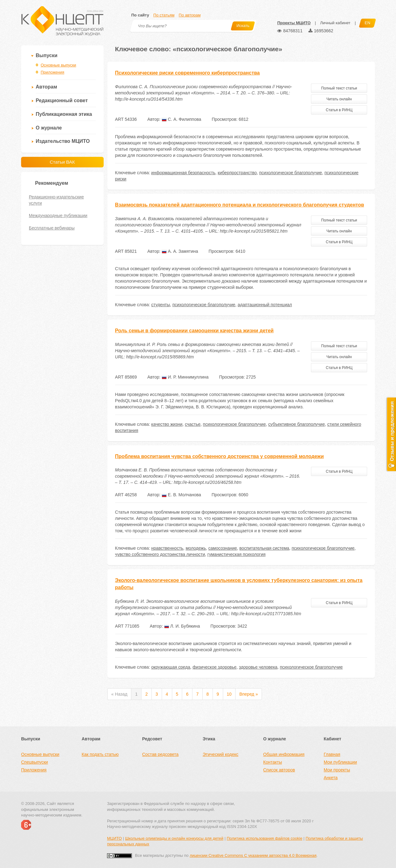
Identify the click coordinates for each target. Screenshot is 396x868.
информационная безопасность (183, 173)
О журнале (49, 128)
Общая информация (284, 754)
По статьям (164, 15)
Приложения (52, 72)
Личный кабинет (335, 23)
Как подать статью (100, 754)
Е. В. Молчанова (181, 495)
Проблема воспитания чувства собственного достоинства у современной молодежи (220, 456)
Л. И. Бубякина (182, 626)
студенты (160, 305)
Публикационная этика (64, 114)
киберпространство (237, 173)
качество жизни (167, 424)
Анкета (331, 778)
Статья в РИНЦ (339, 110)
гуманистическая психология (236, 554)
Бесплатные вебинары (52, 228)
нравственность (167, 548)
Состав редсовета (160, 754)
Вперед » (249, 694)
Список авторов (279, 770)
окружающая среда (171, 667)
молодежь (196, 548)
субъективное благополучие (296, 424)
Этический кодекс (220, 754)
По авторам (190, 15)
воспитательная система (264, 548)
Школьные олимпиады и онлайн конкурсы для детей (174, 838)
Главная (332, 754)
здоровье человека (258, 667)
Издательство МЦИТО (63, 141)
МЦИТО (114, 838)
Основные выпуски (58, 65)
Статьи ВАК (62, 162)
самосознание (223, 548)
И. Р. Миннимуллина (185, 377)
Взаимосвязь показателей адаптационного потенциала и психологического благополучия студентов (240, 205)
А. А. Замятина (180, 251)
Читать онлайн (339, 99)
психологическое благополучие (291, 173)
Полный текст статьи (339, 88)
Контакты (272, 762)
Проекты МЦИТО (294, 23)
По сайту (140, 15)
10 (229, 694)
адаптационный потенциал (265, 305)
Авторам (46, 87)
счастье (193, 424)
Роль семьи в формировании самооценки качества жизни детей (194, 331)
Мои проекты (337, 770)
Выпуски (47, 55)
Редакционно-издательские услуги (56, 200)
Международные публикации (58, 216)
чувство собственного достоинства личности (160, 554)
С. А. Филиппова (181, 119)
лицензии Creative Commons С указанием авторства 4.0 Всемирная (253, 855)
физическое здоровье (214, 667)
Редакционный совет (62, 100)
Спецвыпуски (34, 762)
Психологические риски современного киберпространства (187, 73)
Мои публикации (340, 762)
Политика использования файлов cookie (264, 838)
